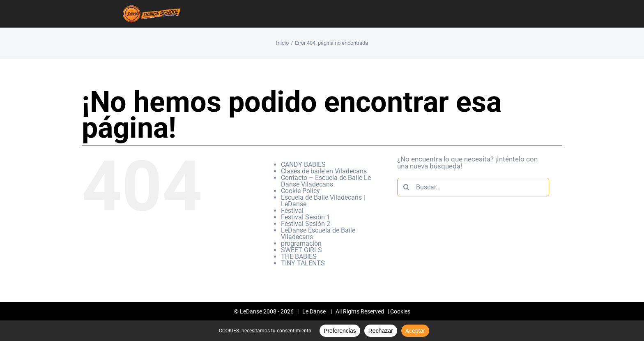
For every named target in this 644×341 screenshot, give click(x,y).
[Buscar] (406, 187)
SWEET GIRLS (301, 250)
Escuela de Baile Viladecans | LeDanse (323, 201)
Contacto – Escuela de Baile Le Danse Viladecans (326, 181)
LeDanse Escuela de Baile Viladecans (318, 234)
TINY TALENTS (303, 263)
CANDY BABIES (303, 165)
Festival (292, 211)
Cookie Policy (300, 191)
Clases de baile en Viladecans (324, 171)
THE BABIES (299, 257)
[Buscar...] (473, 187)
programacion (301, 243)
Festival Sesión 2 (306, 224)
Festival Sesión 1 (306, 217)
